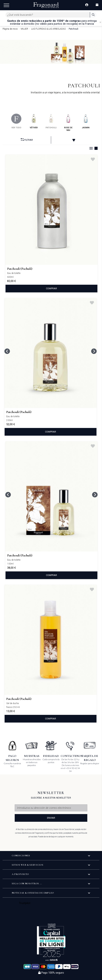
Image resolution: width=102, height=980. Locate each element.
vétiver (34, 121)
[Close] (100, 22)
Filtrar (27, 140)
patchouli (51, 121)
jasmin (86, 121)
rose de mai (68, 123)
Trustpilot (25, 903)
